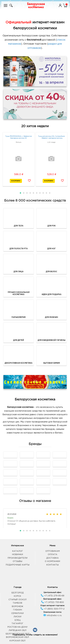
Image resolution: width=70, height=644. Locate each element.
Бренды (35, 444)
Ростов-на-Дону (18, 627)
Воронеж (17, 606)
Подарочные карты (18, 565)
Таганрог (17, 624)
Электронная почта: (52, 612)
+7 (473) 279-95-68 (52, 596)
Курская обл (17, 641)
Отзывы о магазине (35, 501)
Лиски (17, 617)
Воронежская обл (17, 637)
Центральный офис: (53, 593)
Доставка (52, 558)
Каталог (18, 551)
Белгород (18, 593)
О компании (52, 561)
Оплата (53, 555)
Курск (17, 596)
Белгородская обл (18, 634)
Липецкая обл (18, 630)
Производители (18, 558)
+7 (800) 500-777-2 (52, 609)
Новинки (18, 555)
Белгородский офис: (52, 599)
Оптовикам (53, 551)
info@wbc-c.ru (52, 615)
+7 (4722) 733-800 (53, 602)
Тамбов (17, 603)
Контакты (52, 565)
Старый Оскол (18, 600)
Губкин (18, 610)
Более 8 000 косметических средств (35, 201)
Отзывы (17, 561)
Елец (18, 620)
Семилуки (17, 613)
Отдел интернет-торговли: (52, 606)
